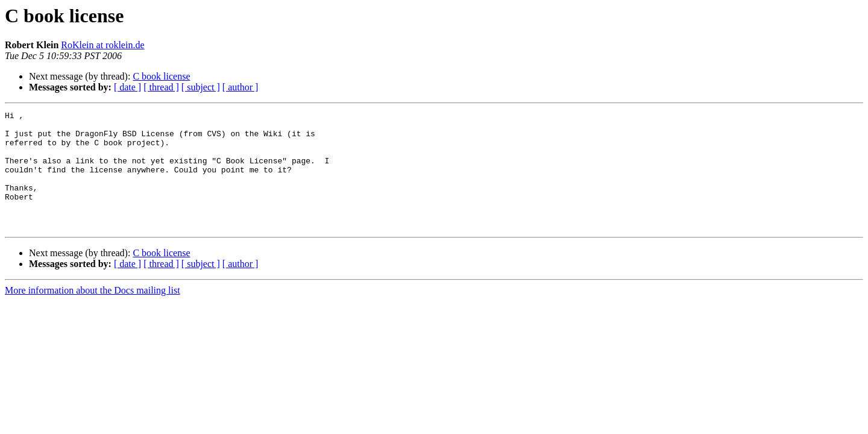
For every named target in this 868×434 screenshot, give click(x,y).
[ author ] (241, 87)
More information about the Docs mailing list (93, 314)
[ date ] (127, 87)
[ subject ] (201, 87)
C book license (161, 76)
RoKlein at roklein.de (102, 45)
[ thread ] (161, 87)
